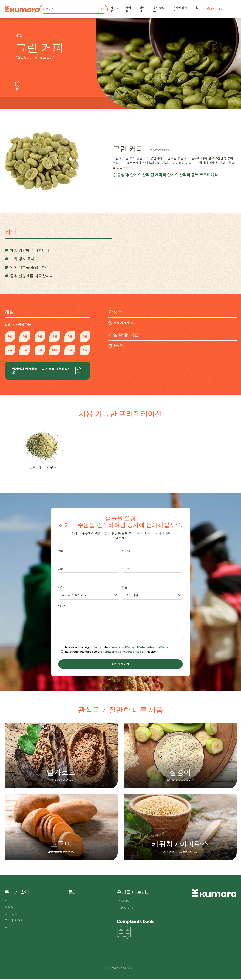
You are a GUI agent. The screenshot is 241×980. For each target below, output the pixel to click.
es (221, 9)
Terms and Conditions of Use (122, 652)
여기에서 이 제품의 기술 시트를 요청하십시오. (47, 371)
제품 (112, 9)
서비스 (128, 9)
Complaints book (135, 930)
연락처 (142, 9)
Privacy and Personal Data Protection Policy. (140, 647)
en (213, 9)
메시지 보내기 (120, 664)
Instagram (124, 908)
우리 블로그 (159, 9)
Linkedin (122, 902)
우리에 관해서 (180, 9)
